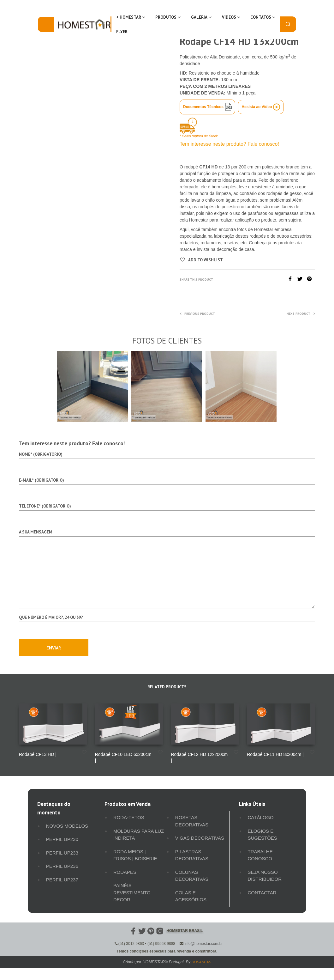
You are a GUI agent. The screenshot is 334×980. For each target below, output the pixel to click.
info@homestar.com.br (203, 944)
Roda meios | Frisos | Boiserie (135, 855)
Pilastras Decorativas (192, 855)
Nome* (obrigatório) (167, 461)
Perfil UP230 (62, 839)
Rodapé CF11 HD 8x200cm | (275, 754)
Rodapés (125, 872)
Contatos (261, 17)
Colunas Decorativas (192, 876)
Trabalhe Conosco (260, 855)
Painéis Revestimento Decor (132, 892)
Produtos (166, 17)
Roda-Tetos (129, 817)
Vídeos (229, 17)
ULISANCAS (201, 962)
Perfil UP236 (62, 866)
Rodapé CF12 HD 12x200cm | (200, 758)
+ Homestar (129, 17)
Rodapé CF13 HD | (38, 754)
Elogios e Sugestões (262, 835)
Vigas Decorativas (200, 838)
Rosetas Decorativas (192, 821)
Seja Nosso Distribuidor (265, 876)
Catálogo (261, 817)
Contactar (262, 893)
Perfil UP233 (62, 853)
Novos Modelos (67, 826)
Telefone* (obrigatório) (167, 513)
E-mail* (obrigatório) (167, 487)
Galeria (199, 17)
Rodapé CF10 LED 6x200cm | (123, 758)
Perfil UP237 (62, 880)
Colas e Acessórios (191, 896)
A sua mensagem (167, 569)
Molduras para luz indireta (139, 835)
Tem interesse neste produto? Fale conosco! (229, 144)
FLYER (122, 32)
